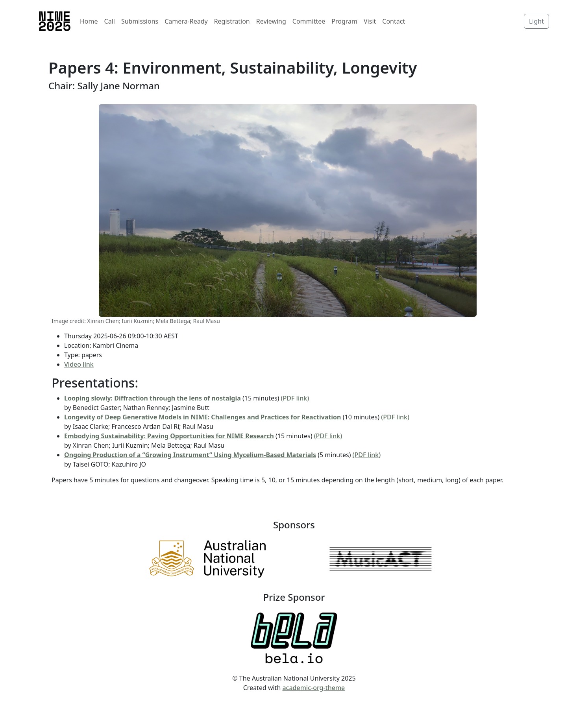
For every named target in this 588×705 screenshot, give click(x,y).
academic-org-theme (313, 688)
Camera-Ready (186, 21)
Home (89, 21)
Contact (394, 21)
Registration (232, 21)
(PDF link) (295, 398)
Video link (79, 364)
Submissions (140, 21)
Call (110, 21)
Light (536, 21)
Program (344, 21)
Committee (309, 21)
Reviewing (271, 21)
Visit (370, 21)
